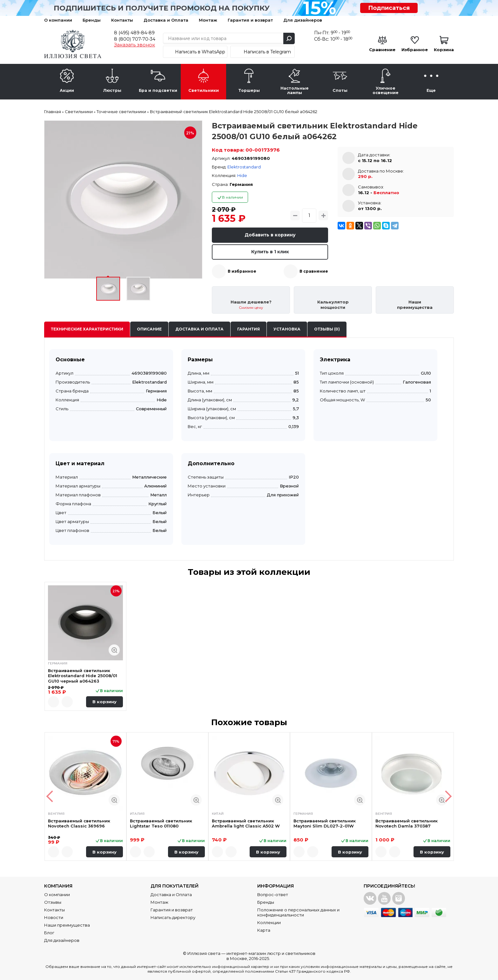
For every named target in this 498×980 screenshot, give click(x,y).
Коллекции (269, 922)
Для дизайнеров (303, 20)
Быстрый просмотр (114, 650)
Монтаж (208, 20)
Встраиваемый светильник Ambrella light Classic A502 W (246, 823)
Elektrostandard (244, 167)
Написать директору (173, 917)
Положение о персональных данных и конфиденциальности (298, 912)
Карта (264, 930)
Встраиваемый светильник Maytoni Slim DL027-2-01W (325, 823)
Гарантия (249, 329)
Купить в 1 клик (270, 252)
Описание (149, 329)
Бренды (92, 20)
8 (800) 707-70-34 (135, 39)
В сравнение (314, 271)
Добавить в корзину (270, 235)
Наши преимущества (67, 925)
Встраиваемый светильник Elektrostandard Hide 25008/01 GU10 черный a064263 (83, 676)
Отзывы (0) (327, 329)
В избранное (242, 271)
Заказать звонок (135, 45)
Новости (54, 917)
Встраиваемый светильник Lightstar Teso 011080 (161, 823)
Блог (49, 933)
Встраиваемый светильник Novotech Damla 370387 (407, 823)
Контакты (122, 20)
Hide (242, 175)
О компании (58, 20)
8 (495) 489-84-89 (134, 33)
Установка (287, 329)
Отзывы (53, 902)
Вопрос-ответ (273, 895)
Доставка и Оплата (166, 20)
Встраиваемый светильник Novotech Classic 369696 (79, 823)
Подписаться (389, 8)
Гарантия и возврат (250, 20)
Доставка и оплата (199, 329)
